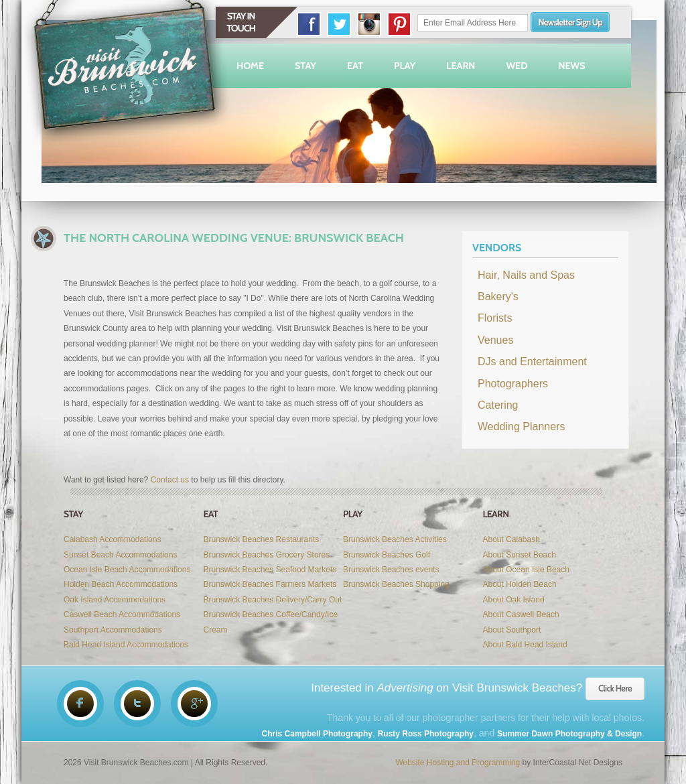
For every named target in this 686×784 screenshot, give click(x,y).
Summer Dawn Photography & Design (569, 734)
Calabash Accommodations (112, 539)
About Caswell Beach (521, 614)
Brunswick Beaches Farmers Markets (270, 584)
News (571, 66)
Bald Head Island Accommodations (126, 645)
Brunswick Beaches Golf (387, 555)
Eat (355, 66)
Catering (498, 405)
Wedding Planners (521, 427)
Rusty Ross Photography (426, 734)
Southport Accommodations (113, 630)
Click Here (615, 688)
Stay (305, 66)
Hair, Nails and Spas (526, 275)
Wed (517, 66)
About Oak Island (514, 600)
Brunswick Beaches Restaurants (262, 539)
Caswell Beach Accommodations (122, 614)
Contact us (170, 480)
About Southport (512, 630)
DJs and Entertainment (532, 362)
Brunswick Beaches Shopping (396, 584)
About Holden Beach (520, 584)
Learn (461, 66)
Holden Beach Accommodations (121, 584)
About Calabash (511, 539)
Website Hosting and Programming (458, 763)
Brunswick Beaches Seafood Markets (270, 570)
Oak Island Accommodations (115, 600)
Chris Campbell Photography (317, 734)
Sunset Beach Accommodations (120, 555)
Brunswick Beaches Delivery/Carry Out (273, 600)
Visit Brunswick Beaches (126, 73)
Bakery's (498, 297)
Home (250, 66)
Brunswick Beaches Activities (395, 539)
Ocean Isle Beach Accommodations (127, 570)
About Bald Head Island (525, 645)
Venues (495, 340)
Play (405, 66)
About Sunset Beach (520, 555)
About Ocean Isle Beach (526, 570)
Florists (495, 318)
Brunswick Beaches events (391, 570)
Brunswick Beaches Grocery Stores (267, 555)
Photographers (513, 384)
